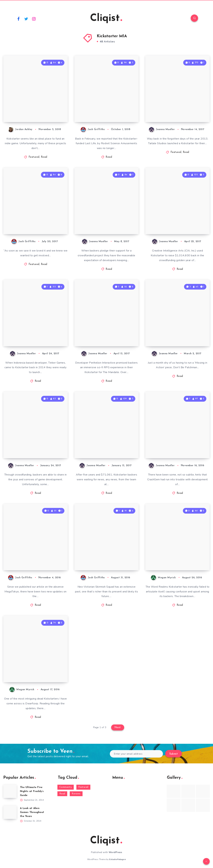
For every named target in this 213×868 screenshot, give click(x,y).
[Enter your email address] (136, 754)
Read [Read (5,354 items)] (62, 794)
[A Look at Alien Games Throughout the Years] (10, 812)
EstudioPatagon (117, 859)
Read (44, 157)
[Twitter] (26, 19)
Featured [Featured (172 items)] (83, 787)
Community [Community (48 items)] (66, 787)
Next (118, 727)
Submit (174, 754)
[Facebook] (18, 19)
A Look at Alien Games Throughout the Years (32, 812)
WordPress (115, 852)
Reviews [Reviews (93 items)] (76, 794)
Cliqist (106, 18)
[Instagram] (34, 19)
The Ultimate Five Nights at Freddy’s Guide (32, 791)
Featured (34, 157)
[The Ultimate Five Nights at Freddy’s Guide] (10, 791)
